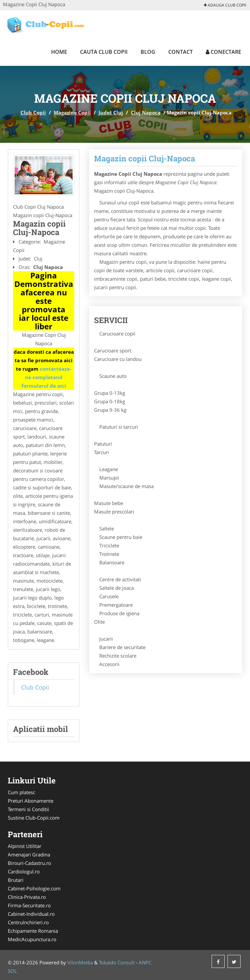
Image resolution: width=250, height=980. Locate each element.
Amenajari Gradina (29, 854)
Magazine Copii (72, 112)
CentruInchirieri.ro (28, 922)
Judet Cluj (111, 112)
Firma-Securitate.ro (29, 905)
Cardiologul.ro (24, 871)
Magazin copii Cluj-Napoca (145, 158)
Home (59, 52)
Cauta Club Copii (104, 52)
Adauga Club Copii (225, 5)
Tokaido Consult (117, 962)
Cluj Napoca (146, 112)
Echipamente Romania (33, 931)
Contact (181, 52)
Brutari (16, 880)
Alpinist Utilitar (25, 846)
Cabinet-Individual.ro (31, 914)
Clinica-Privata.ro (27, 897)
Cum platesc (21, 792)
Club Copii (33, 112)
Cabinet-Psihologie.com (34, 888)
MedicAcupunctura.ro (32, 939)
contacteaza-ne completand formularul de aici (47, 377)
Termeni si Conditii (28, 809)
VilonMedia (80, 962)
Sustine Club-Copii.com (34, 818)
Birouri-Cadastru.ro (29, 863)
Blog (148, 52)
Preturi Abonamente (31, 801)
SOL (12, 971)
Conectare (223, 52)
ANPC (145, 962)
